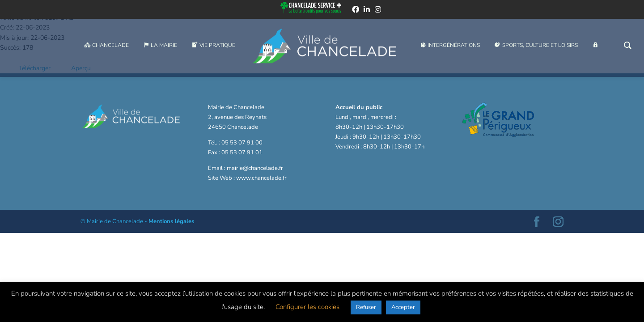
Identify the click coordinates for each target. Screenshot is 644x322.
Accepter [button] (403, 307)
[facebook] (356, 11)
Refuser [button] (366, 307)
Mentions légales (171, 221)
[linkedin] (367, 11)
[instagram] (378, 11)
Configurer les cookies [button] (307, 307)
